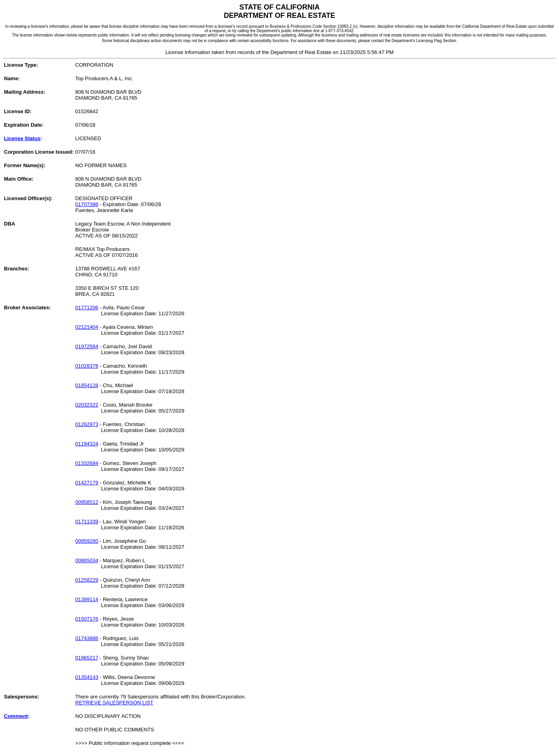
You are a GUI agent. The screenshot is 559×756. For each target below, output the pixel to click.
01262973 (87, 424)
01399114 (87, 599)
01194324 (87, 444)
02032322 (87, 405)
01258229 (87, 580)
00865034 (87, 560)
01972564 (87, 346)
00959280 (87, 541)
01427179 (87, 483)
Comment (16, 716)
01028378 (87, 366)
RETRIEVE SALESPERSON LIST (115, 703)
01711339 (87, 522)
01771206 (87, 308)
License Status (22, 138)
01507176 (87, 619)
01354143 (87, 677)
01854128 (87, 385)
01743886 (87, 638)
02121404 (87, 327)
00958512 (87, 502)
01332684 (87, 463)
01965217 (87, 658)
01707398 (87, 204)
